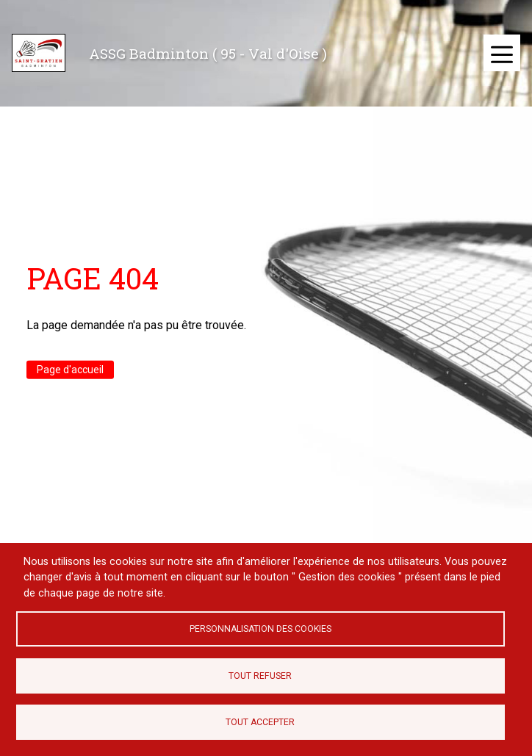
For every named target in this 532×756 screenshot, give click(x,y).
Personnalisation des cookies (260, 629)
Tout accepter (260, 722)
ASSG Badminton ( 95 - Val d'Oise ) (208, 53)
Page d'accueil (70, 370)
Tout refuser (260, 676)
